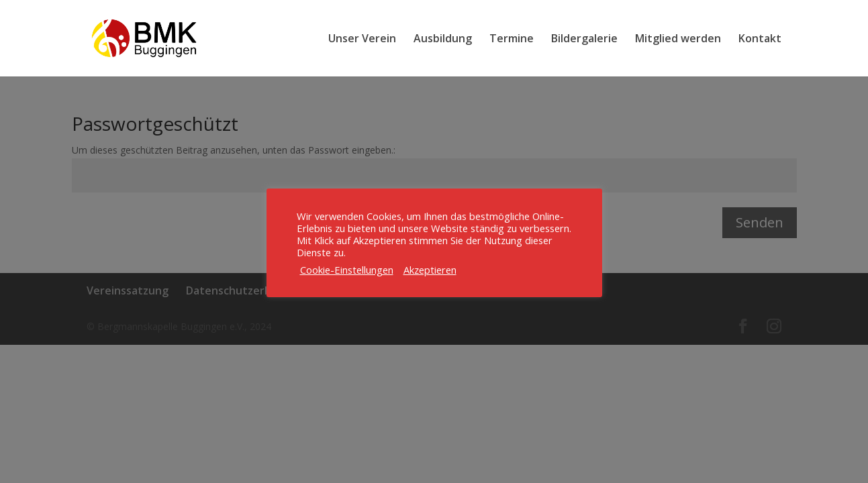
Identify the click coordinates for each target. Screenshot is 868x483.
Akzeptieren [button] (430, 270)
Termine (512, 40)
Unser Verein (362, 40)
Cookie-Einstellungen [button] (347, 270)
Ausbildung (443, 40)
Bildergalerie (584, 40)
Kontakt (760, 40)
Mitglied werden (678, 40)
